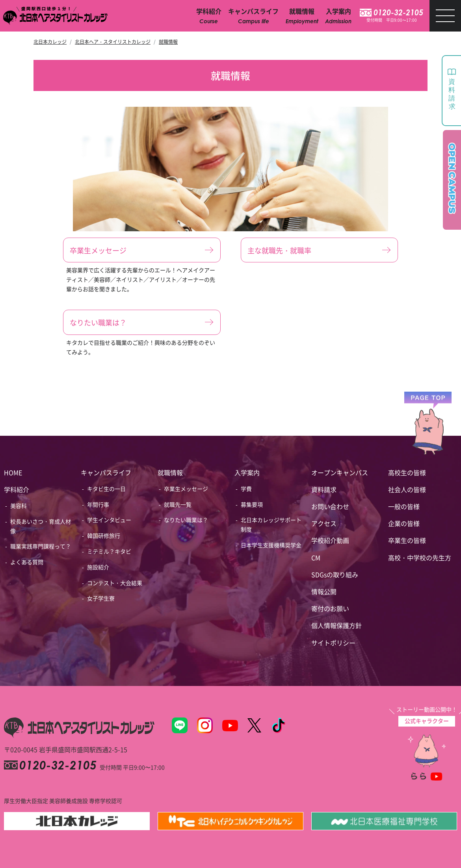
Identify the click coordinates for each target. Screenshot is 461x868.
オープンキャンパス (340, 472)
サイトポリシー (333, 643)
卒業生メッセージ (186, 489)
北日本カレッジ (50, 42)
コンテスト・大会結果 (115, 583)
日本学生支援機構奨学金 (271, 545)
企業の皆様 (404, 523)
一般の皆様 (404, 506)
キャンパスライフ (106, 472)
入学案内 (247, 472)
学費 (246, 489)
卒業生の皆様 (407, 540)
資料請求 (324, 489)
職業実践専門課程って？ (41, 546)
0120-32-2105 (398, 13)
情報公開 (324, 591)
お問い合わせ (330, 506)
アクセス (324, 523)
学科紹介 (17, 489)
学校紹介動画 (330, 540)
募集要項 (252, 504)
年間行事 (98, 504)
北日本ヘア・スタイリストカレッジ (113, 42)
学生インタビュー (109, 520)
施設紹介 (98, 567)
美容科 (19, 506)
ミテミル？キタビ (109, 551)
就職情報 (168, 42)
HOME (13, 472)
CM (316, 558)
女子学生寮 (101, 598)
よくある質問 (27, 562)
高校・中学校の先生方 (420, 558)
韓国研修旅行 (104, 535)
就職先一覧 (178, 504)
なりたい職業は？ (186, 520)
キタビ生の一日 (106, 489)
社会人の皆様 (407, 489)
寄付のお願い (330, 608)
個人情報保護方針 (336, 625)
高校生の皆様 (407, 472)
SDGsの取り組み (335, 574)
